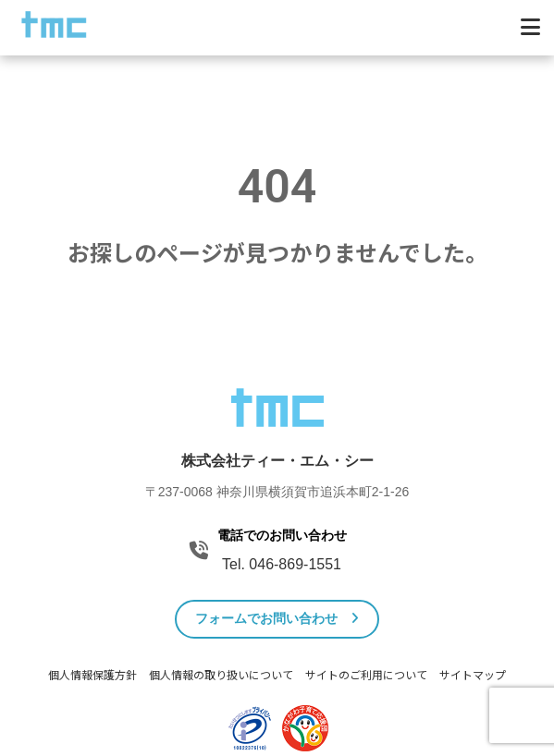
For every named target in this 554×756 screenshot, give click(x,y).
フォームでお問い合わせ (277, 618)
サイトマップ (473, 676)
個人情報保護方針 (92, 676)
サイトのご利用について (366, 676)
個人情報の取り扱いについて (221, 676)
